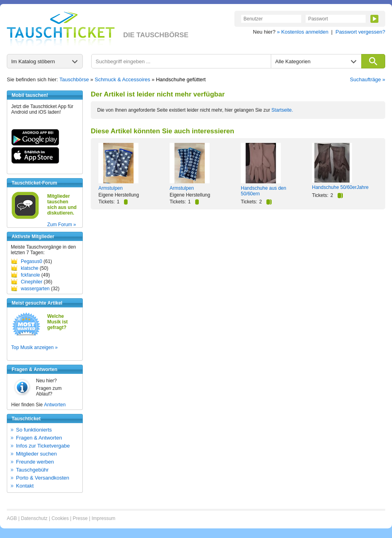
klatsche (30, 268)
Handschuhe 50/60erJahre (340, 187)
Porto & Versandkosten (43, 478)
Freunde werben (35, 462)
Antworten (55, 405)
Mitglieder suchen (36, 454)
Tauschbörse (74, 79)
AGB (12, 518)
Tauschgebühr (32, 470)
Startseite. (282, 110)
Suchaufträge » (368, 79)
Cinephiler (32, 282)
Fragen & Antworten (39, 438)
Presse (80, 518)
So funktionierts (34, 430)
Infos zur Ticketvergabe (43, 446)
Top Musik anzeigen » (34, 347)
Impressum (103, 518)
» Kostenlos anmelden (303, 32)
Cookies (60, 518)
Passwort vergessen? (360, 32)
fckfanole (30, 275)
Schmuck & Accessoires (123, 79)
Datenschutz (34, 518)
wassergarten (35, 289)
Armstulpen (111, 188)
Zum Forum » (62, 225)
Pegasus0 (31, 261)
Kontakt (25, 486)
